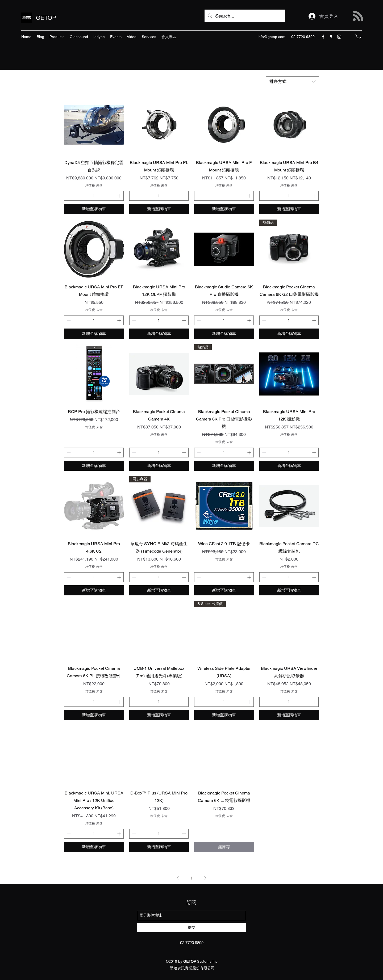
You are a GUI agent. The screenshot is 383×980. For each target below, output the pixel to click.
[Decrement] (68, 196)
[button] (358, 37)
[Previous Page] (178, 878)
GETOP (46, 18)
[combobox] (293, 82)
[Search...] (245, 16)
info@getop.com (272, 37)
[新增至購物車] (94, 209)
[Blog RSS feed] (358, 16)
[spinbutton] (94, 196)
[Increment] (120, 196)
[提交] (191, 928)
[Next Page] (205, 878)
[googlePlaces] (331, 37)
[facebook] (323, 37)
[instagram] (339, 37)
